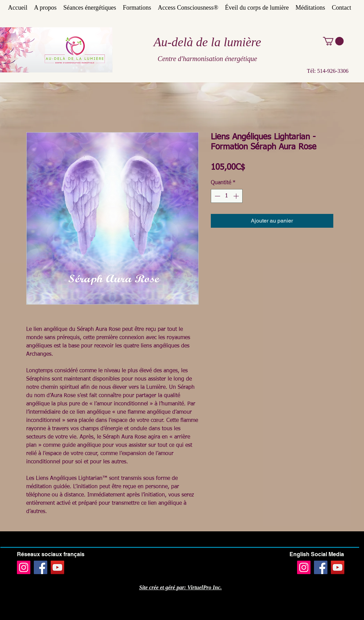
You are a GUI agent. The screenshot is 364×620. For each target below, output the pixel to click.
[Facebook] (41, 567)
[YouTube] (57, 567)
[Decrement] (217, 196)
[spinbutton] (227, 196)
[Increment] (237, 196)
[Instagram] (24, 567)
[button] (333, 41)
